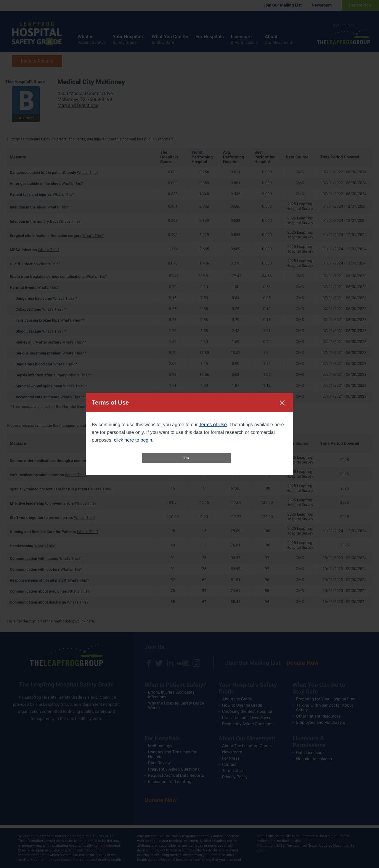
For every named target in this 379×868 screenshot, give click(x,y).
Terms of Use (213, 425)
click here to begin (133, 440)
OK (187, 458)
